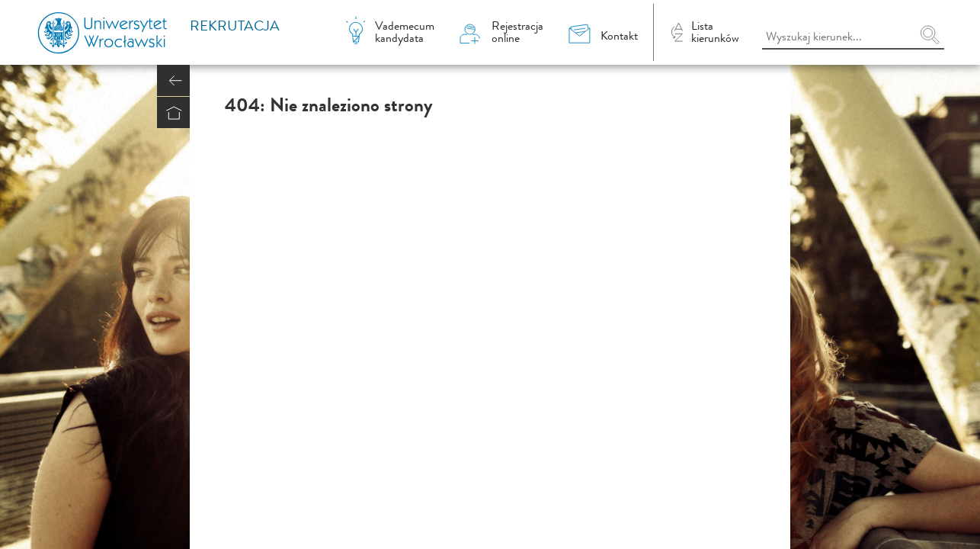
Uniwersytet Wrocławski (113, 32)
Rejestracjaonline (517, 32)
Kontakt (619, 36)
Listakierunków (715, 32)
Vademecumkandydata (405, 32)
